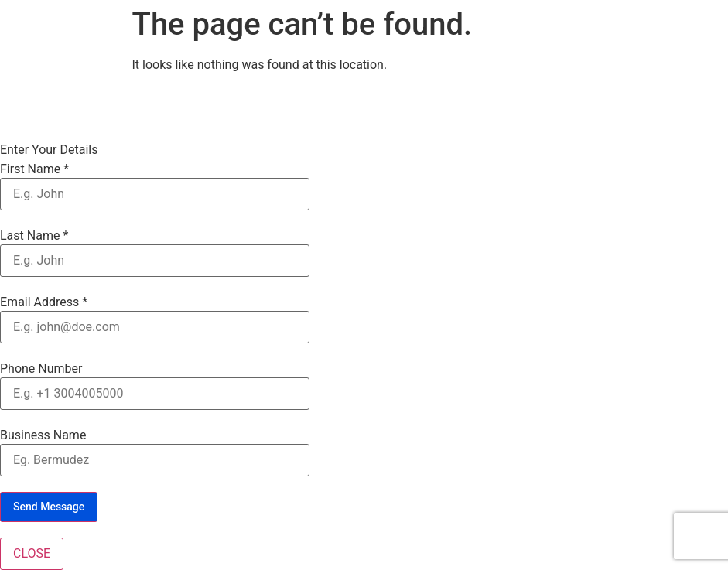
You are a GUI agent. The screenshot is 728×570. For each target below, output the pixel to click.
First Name (34, 169)
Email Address (44, 302)
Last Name (34, 236)
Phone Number (41, 369)
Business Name (43, 435)
